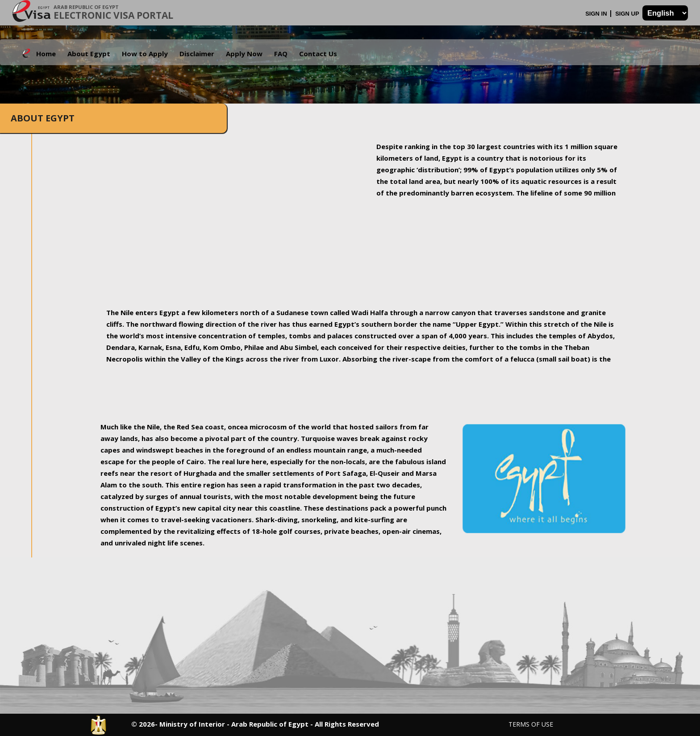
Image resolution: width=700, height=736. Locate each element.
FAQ (281, 54)
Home (46, 54)
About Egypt (89, 54)
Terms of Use (531, 724)
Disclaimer (197, 54)
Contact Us (318, 54)
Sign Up (628, 14)
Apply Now (244, 54)
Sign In (597, 14)
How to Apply (145, 54)
